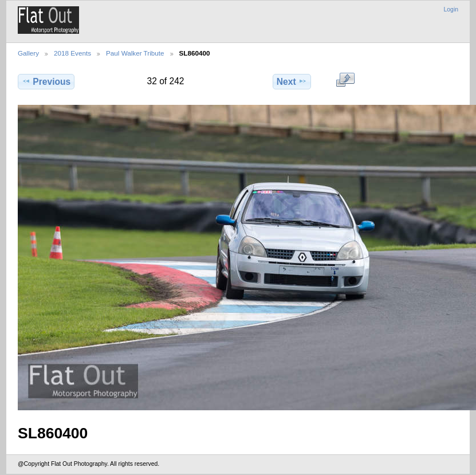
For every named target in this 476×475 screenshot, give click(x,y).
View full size (345, 80)
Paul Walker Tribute (135, 53)
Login (451, 9)
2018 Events (72, 53)
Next (292, 81)
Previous (46, 81)
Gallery (28, 53)
